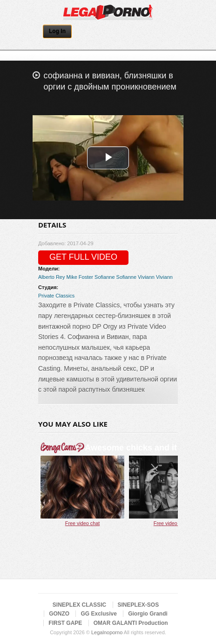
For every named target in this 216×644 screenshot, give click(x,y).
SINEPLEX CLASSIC (79, 605)
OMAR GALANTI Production (131, 623)
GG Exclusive (98, 614)
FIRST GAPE (65, 623)
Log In (57, 31)
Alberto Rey (51, 277)
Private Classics (56, 296)
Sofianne (105, 277)
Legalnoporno (107, 632)
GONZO (59, 614)
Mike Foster (80, 277)
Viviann (146, 277)
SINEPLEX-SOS (138, 605)
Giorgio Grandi (148, 614)
